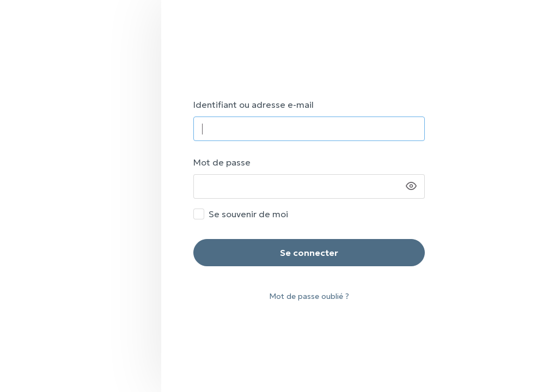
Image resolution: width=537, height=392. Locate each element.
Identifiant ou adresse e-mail (254, 105)
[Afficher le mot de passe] (411, 186)
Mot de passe (222, 162)
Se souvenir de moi (248, 214)
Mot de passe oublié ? (309, 296)
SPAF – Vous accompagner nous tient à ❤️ (349, 37)
